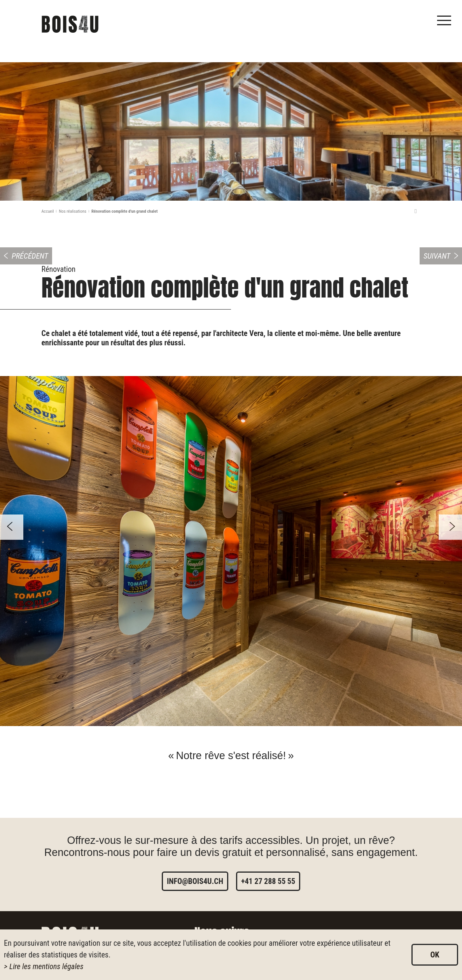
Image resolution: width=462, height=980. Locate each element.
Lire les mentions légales (46, 966)
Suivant (437, 256)
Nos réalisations (73, 211)
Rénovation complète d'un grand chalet (124, 211)
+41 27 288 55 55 (268, 881)
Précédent (30, 256)
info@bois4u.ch (195, 881)
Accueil (48, 211)
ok (435, 955)
